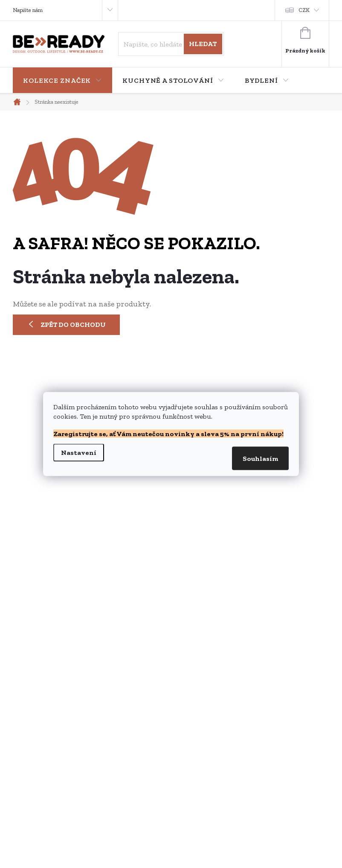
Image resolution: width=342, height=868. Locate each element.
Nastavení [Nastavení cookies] (79, 453)
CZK (304, 10)
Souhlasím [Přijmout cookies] (260, 459)
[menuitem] (62, 81)
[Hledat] (171, 44)
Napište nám (28, 10)
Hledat (203, 44)
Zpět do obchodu (73, 325)
